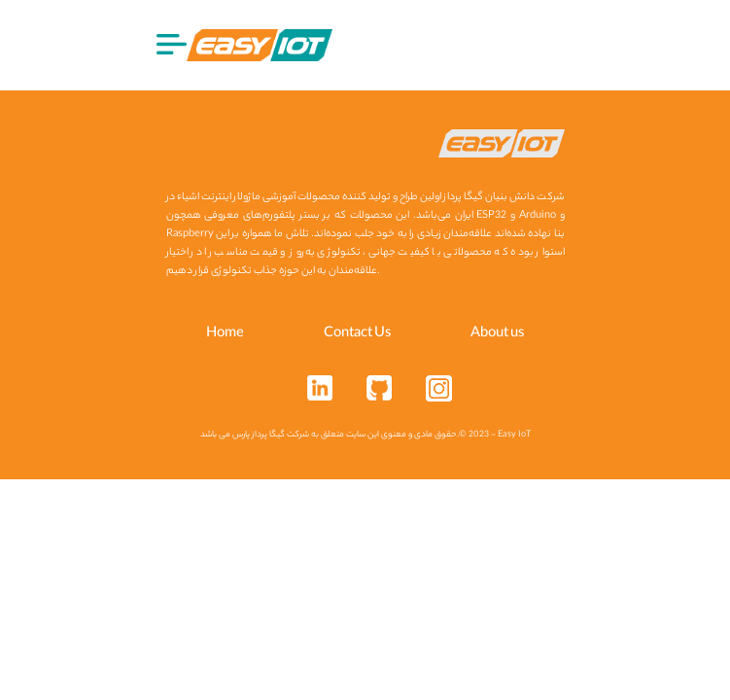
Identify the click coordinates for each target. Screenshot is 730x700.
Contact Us (357, 334)
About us (497, 334)
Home (225, 334)
